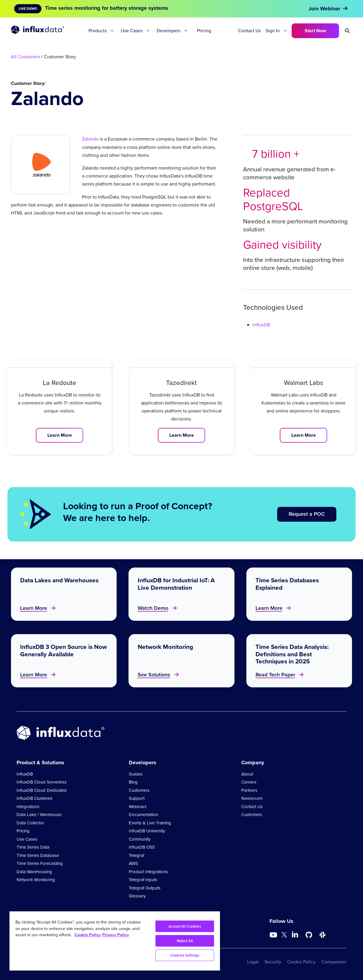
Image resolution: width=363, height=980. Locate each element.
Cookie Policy (301, 962)
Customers (139, 790)
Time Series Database (38, 855)
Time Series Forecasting (40, 863)
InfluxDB (261, 325)
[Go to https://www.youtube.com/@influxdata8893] (274, 935)
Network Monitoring (36, 880)
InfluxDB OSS (142, 847)
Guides (136, 774)
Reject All (185, 941)
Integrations (28, 807)
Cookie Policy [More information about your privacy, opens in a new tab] (87, 935)
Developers (168, 31)
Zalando (90, 139)
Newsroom (252, 798)
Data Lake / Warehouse (39, 815)
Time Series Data (33, 847)
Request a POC (307, 514)
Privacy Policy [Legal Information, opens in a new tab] (115, 935)
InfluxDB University (147, 831)
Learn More (60, 435)
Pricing (204, 31)
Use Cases (132, 31)
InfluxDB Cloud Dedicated (42, 790)
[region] (115, 941)
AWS (133, 863)
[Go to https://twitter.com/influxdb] (284, 936)
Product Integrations (148, 872)
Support (137, 798)
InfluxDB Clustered (34, 798)
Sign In (273, 31)
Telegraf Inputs (143, 880)
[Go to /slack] (322, 935)
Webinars (138, 807)
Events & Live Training (150, 823)
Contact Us (249, 31)
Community (140, 839)
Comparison (334, 962)
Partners (249, 790)
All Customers (25, 57)
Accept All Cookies (185, 926)
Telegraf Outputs (145, 888)
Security (273, 962)
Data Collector (30, 823)
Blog (133, 782)
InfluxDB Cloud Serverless (42, 782)
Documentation (143, 815)
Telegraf (136, 855)
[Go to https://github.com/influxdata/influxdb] (309, 935)
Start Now (315, 31)
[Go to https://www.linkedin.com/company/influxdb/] (295, 934)
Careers (249, 782)
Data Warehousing (34, 872)
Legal (253, 962)
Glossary (137, 896)
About (247, 774)
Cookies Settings (185, 955)
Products (98, 31)
